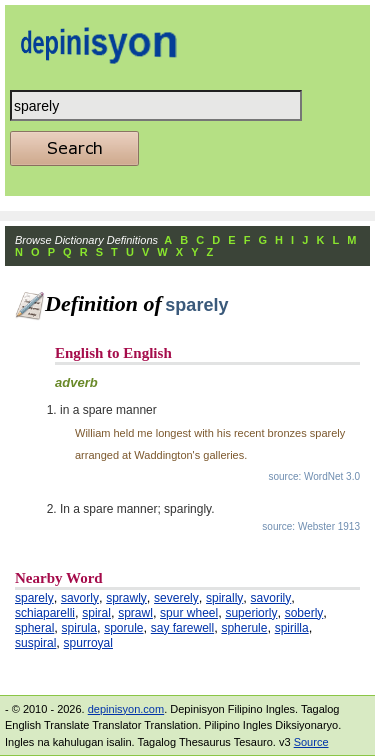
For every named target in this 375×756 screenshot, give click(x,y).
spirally (224, 598)
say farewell (182, 628)
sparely (34, 598)
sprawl (135, 613)
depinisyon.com (126, 709)
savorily (271, 598)
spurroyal (88, 643)
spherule (244, 628)
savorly (80, 598)
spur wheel (189, 613)
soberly (304, 613)
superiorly (251, 613)
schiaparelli (45, 613)
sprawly (126, 598)
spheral (34, 628)
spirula (79, 628)
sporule (123, 628)
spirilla (292, 628)
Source (311, 742)
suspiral (35, 643)
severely (176, 598)
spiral (96, 613)
